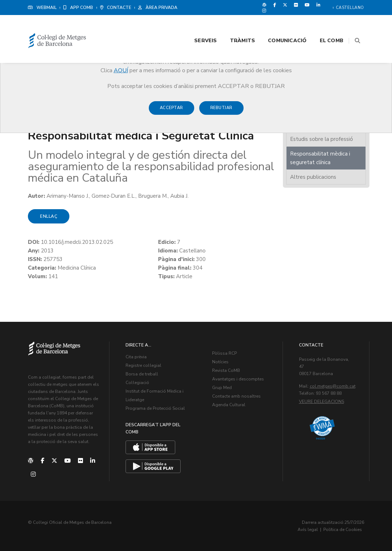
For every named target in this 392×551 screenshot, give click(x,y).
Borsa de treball (142, 374)
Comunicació (278, 26)
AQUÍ (121, 70)
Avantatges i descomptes (238, 379)
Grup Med (222, 388)
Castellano (350, 8)
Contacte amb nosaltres (236, 396)
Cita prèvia (136, 357)
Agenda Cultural (229, 405)
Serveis (197, 26)
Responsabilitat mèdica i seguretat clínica (320, 158)
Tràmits (234, 26)
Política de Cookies (343, 530)
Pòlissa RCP (224, 353)
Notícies (220, 362)
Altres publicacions (313, 177)
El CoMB (323, 26)
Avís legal (308, 530)
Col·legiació (137, 383)
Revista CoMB (226, 370)
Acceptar (171, 111)
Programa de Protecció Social (155, 408)
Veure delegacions (322, 402)
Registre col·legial (143, 365)
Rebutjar (221, 111)
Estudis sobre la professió (322, 139)
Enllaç (49, 216)
